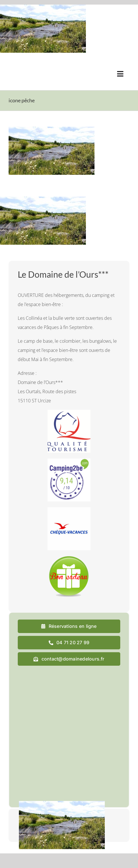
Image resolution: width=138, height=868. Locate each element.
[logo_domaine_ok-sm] (25, 65)
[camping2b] (69, 461)
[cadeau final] (69, 558)
